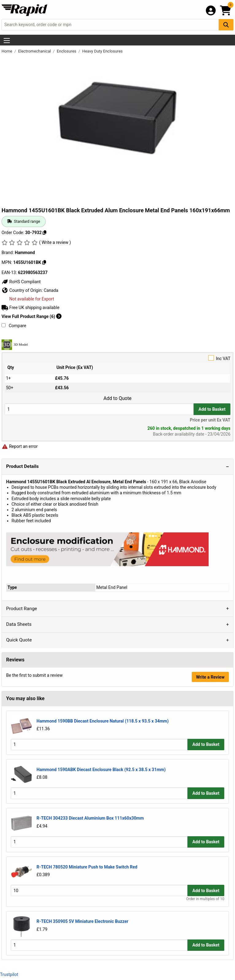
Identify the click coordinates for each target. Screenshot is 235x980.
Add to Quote (117, 398)
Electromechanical (35, 51)
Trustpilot (9, 974)
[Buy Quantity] (99, 409)
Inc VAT (117, 358)
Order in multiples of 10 (205, 899)
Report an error (20, 446)
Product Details (22, 466)
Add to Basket (212, 409)
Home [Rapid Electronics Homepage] (7, 51)
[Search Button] (226, 25)
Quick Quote (19, 640)
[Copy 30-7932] (44, 233)
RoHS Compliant (21, 282)
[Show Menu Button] (7, 41)
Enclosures (67, 51)
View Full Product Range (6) (32, 316)
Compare (14, 326)
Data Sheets (19, 624)
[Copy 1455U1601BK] (44, 262)
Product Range (22, 609)
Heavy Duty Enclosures (102, 51)
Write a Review (210, 677)
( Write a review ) (55, 242)
